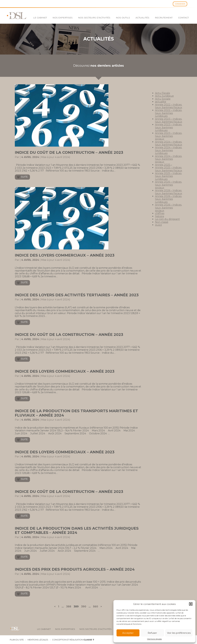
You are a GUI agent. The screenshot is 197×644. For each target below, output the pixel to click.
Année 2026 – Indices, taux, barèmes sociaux (168, 208)
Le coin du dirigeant (167, 219)
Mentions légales (154, 639)
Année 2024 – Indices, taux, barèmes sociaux (169, 159)
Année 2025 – (164, 165)
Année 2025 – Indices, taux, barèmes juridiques (168, 176)
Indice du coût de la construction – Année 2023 (69, 152)
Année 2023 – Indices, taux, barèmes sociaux (169, 136)
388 (69, 607)
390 (84, 607)
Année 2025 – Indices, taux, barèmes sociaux (168, 185)
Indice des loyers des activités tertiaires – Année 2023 (77, 295)
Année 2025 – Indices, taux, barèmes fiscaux (169, 169)
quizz (158, 225)
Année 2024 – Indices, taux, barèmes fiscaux (169, 143)
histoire (160, 216)
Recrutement (164, 18)
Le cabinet (40, 18)
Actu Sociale (163, 99)
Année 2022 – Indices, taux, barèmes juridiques (169, 113)
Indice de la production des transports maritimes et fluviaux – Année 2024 (76, 413)
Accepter (128, 633)
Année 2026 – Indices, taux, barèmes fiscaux (169, 192)
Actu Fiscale (163, 93)
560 (96, 607)
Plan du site (17, 640)
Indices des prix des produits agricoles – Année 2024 (75, 569)
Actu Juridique (164, 96)
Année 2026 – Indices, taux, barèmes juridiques (168, 199)
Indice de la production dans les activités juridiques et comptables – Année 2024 (77, 531)
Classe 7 (89, 640)
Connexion (180, 4)
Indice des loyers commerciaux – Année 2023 (65, 255)
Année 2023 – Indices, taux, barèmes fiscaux (169, 120)
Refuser (152, 633)
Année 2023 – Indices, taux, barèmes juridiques (169, 127)
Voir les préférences (179, 633)
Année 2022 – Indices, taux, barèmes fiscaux (169, 106)
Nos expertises (63, 18)
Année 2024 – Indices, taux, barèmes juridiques (169, 150)
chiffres (160, 213)
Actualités (142, 18)
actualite (161, 102)
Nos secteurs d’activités (94, 18)
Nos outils (123, 18)
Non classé (162, 222)
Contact (183, 18)
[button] (191, 604)
